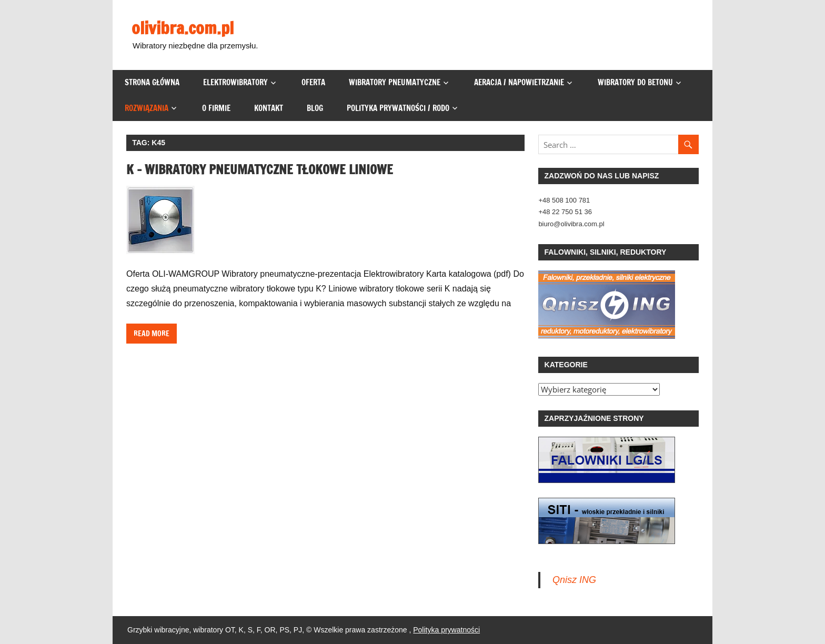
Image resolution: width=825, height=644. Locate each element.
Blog (315, 108)
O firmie (216, 108)
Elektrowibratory (235, 82)
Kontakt (269, 108)
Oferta (313, 82)
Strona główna (152, 82)
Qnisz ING (574, 580)
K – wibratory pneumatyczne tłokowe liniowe (260, 169)
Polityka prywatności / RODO (398, 108)
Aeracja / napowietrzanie (519, 82)
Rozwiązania (147, 108)
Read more (152, 334)
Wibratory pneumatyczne (395, 82)
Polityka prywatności (446, 630)
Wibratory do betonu (635, 82)
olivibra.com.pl (183, 28)
